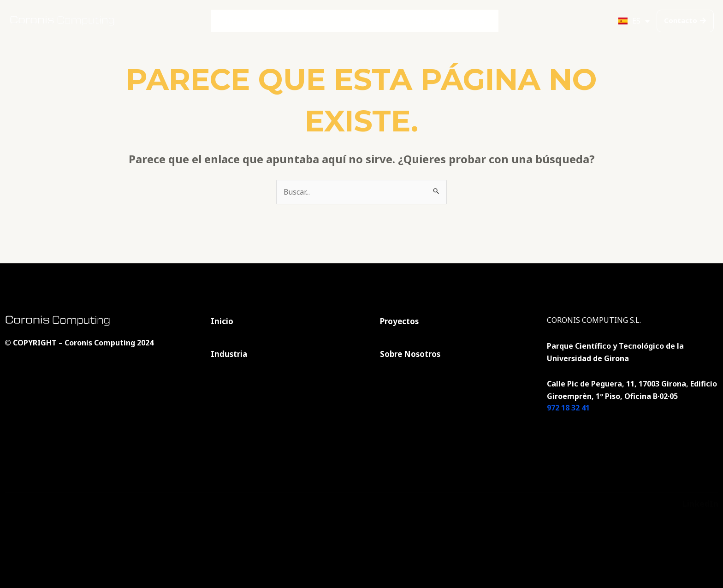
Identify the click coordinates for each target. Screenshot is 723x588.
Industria (306, 21)
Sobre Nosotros (439, 21)
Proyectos (367, 21)
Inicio (252, 21)
